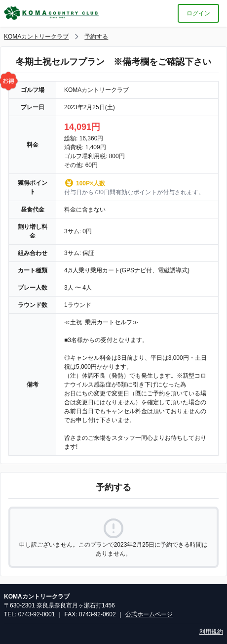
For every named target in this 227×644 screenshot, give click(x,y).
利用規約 (211, 632)
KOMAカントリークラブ (36, 37)
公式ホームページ (149, 614)
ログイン (198, 13)
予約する (96, 37)
